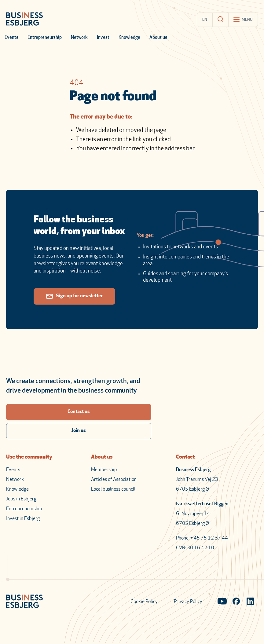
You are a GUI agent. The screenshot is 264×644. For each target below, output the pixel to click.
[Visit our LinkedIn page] (250, 602)
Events (11, 38)
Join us (79, 431)
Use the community (29, 457)
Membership (104, 470)
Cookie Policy (144, 602)
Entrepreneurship (45, 38)
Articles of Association (114, 480)
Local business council (113, 489)
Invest (103, 38)
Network (79, 38)
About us (158, 38)
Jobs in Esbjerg (21, 499)
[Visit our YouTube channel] (222, 602)
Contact (185, 457)
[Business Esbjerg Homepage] (24, 20)
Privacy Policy (188, 602)
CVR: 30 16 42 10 (195, 548)
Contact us (79, 412)
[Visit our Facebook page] (236, 602)
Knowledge (129, 38)
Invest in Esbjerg (23, 519)
